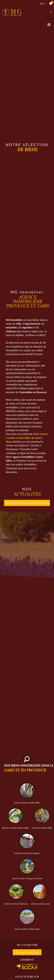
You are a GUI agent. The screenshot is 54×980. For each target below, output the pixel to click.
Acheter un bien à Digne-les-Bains (27, 878)
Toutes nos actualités (27, 503)
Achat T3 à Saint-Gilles (42, 828)
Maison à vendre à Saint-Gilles (15, 828)
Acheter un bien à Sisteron (16, 904)
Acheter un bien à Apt (40, 904)
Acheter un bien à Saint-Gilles (27, 803)
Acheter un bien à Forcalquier (27, 853)
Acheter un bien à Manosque (27, 929)
